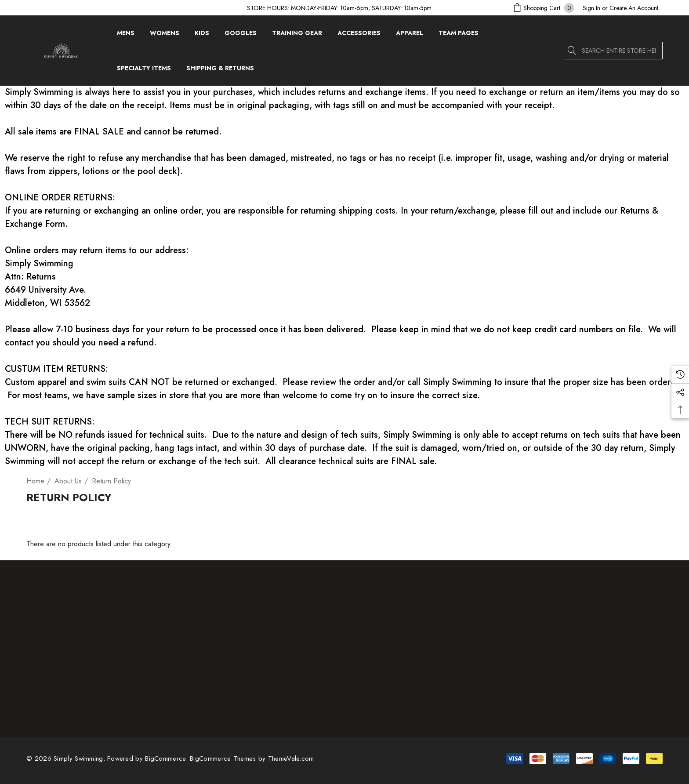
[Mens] (126, 35)
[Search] (573, 51)
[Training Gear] (297, 35)
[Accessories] (359, 35)
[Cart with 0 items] (543, 8)
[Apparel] (410, 35)
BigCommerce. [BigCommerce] (167, 759)
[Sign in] (591, 8)
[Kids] (202, 35)
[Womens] (165, 35)
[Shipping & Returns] (220, 68)
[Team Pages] (459, 35)
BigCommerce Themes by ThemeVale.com (252, 759)
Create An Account (634, 8)
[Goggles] (241, 35)
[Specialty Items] (144, 70)
